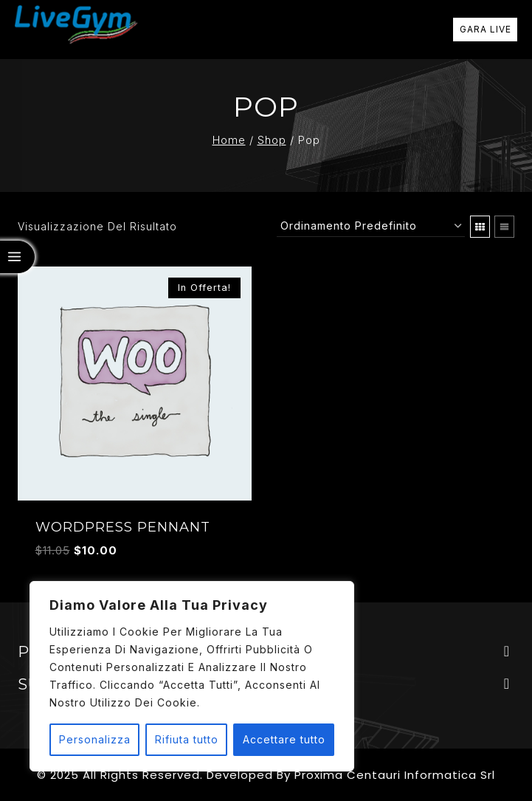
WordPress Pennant (123, 527)
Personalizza (95, 739)
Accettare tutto (284, 739)
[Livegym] (76, 30)
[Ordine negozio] (371, 226)
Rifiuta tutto (187, 739)
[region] (192, 676)
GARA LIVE (486, 29)
